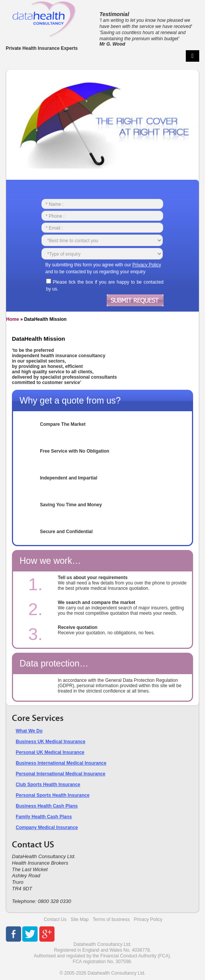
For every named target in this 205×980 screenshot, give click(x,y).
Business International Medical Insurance (61, 763)
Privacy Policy (148, 919)
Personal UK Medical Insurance (50, 752)
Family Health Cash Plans (44, 817)
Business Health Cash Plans (47, 806)
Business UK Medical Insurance (50, 742)
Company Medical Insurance (47, 827)
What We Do (29, 731)
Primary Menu (193, 56)
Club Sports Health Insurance (48, 785)
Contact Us (55, 919)
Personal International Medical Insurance (60, 774)
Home (12, 319)
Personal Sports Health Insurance (53, 795)
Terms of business (111, 919)
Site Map (80, 919)
